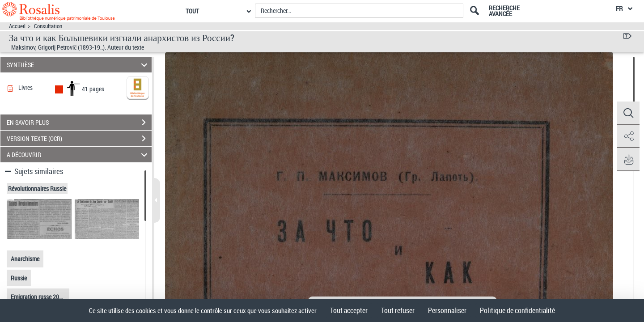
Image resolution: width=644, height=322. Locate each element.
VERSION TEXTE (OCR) (79, 139)
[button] (628, 113)
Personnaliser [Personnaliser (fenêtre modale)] (447, 310)
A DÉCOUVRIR (78, 155)
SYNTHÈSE (78, 65)
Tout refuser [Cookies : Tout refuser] (398, 310)
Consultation (48, 26)
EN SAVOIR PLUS (79, 123)
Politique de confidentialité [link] (517, 310)
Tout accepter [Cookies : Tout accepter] (349, 310)
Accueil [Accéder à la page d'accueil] (17, 26)
